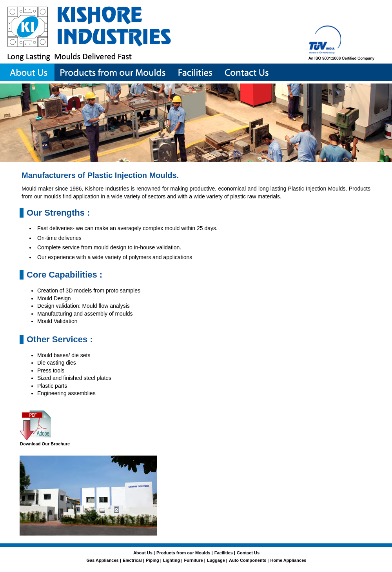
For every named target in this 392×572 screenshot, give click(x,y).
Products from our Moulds (183, 553)
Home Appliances (289, 560)
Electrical (132, 560)
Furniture (193, 560)
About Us (143, 553)
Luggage (216, 560)
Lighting (171, 560)
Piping (152, 560)
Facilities (224, 553)
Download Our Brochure (45, 444)
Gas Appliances (103, 560)
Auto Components (248, 560)
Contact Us (248, 553)
